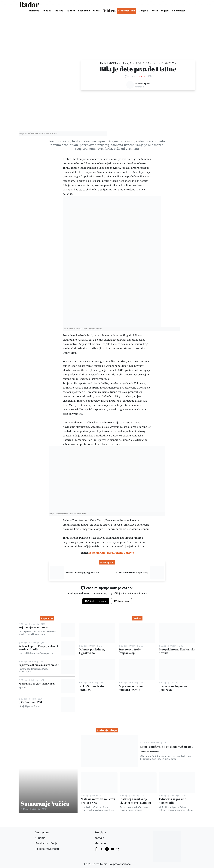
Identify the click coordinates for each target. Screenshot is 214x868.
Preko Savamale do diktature (91, 688)
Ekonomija (84, 11)
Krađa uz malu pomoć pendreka (173, 688)
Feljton (165, 11)
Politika (47, 11)
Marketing (101, 843)
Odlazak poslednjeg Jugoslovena (82, 572)
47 (43, 643)
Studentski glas (127, 11)
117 (103, 795)
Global (97, 11)
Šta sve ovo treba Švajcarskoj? (133, 572)
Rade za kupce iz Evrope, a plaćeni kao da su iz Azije (38, 648)
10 (183, 795)
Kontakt (99, 838)
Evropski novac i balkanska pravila (177, 651)
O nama (40, 838)
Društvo (59, 11)
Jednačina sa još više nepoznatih (172, 801)
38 (40, 699)
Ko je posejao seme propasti (34, 627)
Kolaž (155, 11)
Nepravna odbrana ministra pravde (39, 665)
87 (43, 624)
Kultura (71, 11)
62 (41, 661)
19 (181, 646)
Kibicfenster (179, 11)
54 (165, 742)
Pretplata (100, 832)
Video (109, 11)
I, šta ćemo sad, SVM (30, 702)
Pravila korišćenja (46, 843)
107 (45, 809)
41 (181, 682)
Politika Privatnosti (47, 849)
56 (141, 646)
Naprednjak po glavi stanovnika (37, 684)
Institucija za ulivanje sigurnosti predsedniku (135, 801)
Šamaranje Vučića (45, 803)
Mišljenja (144, 11)
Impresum (42, 832)
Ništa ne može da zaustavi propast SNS (98, 801)
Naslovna (34, 11)
